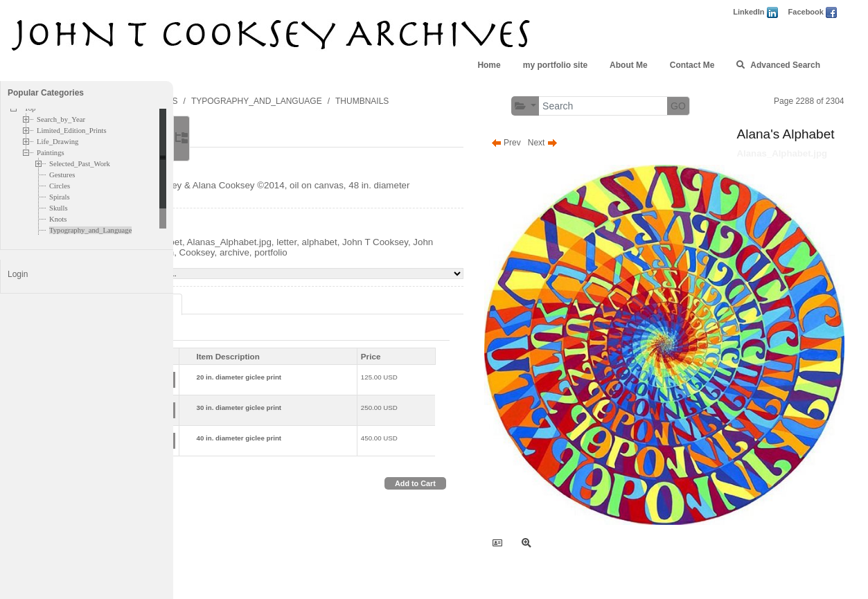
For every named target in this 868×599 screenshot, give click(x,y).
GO (732, 106)
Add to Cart (469, 494)
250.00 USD (453, 418)
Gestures (62, 175)
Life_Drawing (57, 142)
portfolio (449, 263)
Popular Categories (46, 93)
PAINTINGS (272, 101)
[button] (579, 106)
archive (413, 263)
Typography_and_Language (90, 230)
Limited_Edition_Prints (72, 131)
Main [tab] (239, 138)
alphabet (435, 252)
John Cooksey (298, 263)
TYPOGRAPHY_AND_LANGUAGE (372, 101)
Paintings (51, 153)
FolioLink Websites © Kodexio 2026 (607, 569)
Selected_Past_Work (80, 164)
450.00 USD (453, 448)
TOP (227, 101)
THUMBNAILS (478, 101)
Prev (560, 143)
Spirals (60, 197)
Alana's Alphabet (264, 252)
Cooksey (375, 263)
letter (402, 252)
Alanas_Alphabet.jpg (345, 252)
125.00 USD (453, 387)
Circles (60, 186)
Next (597, 143)
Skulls (59, 208)
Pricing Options (258, 315)
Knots (58, 219)
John (343, 263)
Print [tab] (251, 342)
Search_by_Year (61, 119)
